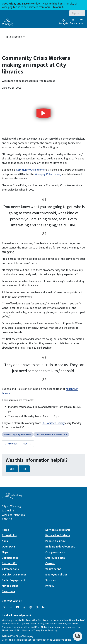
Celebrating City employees (18, 434)
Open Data (8, 546)
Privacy (50, 586)
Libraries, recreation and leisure (51, 434)
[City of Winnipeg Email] (44, 607)
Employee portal (55, 558)
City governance (55, 552)
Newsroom (8, 591)
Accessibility (10, 535)
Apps (5, 541)
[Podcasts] (31, 607)
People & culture (56, 541)
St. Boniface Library (53, 423)
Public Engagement (14, 580)
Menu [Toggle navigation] (81, 22)
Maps (5, 552)
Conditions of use (62, 640)
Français (63, 23)
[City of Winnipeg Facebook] (11, 607)
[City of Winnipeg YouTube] (18, 607)
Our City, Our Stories (14, 574)
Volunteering (53, 569)
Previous (13, 443)
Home (5, 530)
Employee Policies (56, 574)
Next (26, 443)
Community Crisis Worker (31, 170)
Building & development (60, 546)
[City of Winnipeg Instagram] (24, 607)
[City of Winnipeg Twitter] (5, 607)
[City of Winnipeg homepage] (12, 498)
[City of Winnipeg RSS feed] (37, 607)
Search (73, 22)
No (24, 469)
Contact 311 (9, 563)
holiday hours (57, 3)
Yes (12, 469)
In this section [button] (16, 37)
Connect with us (12, 601)
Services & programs (58, 530)
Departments (10, 558)
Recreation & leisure (58, 535)
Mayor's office (10, 586)
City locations (10, 569)
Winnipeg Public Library (48, 174)
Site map (51, 580)
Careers (50, 563)
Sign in (75, 13)
